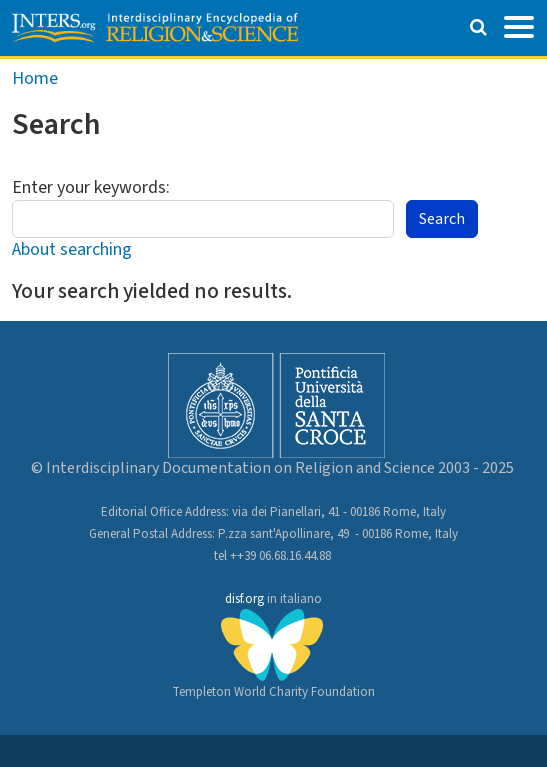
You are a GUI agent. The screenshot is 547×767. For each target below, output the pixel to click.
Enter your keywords (89, 188)
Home (35, 78)
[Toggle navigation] (519, 25)
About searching (72, 249)
